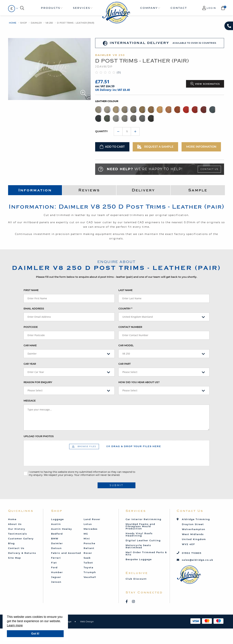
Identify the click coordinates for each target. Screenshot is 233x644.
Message (30, 401)
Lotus (88, 524)
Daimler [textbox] (32, 354)
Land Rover (92, 519)
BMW (55, 539)
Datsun (56, 548)
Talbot (88, 563)
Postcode (31, 327)
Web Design (87, 621)
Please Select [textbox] (130, 372)
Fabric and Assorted (66, 553)
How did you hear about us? (139, 382)
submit (116, 485)
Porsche (89, 543)
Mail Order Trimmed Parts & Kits (146, 553)
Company (149, 8)
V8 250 (49, 23)
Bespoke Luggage (139, 559)
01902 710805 (192, 553)
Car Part (125, 364)
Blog (11, 543)
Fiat (54, 563)
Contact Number (130, 327)
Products (51, 8)
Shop (23, 23)
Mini (87, 539)
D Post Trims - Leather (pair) (76, 23)
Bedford (57, 534)
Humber (57, 572)
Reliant (89, 548)
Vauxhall (90, 577)
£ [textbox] (12, 9)
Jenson (56, 582)
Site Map (15, 558)
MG (86, 534)
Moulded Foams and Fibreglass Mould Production (140, 526)
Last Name (125, 290)
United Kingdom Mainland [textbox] (138, 317)
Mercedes (91, 529)
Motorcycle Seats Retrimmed (138, 546)
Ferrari (56, 558)
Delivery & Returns (22, 553)
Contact (179, 8)
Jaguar (56, 577)
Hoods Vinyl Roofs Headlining (139, 534)
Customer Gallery (21, 539)
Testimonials (18, 534)
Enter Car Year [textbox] (36, 372)
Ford (54, 567)
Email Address (34, 309)
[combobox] (12, 9)
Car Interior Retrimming (144, 519)
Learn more (15, 625)
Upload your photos (39, 436)
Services (82, 8)
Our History (17, 529)
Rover (88, 553)
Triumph (90, 572)
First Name (31, 290)
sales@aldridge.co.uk (198, 560)
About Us (15, 524)
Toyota (89, 567)
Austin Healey (62, 529)
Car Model (126, 345)
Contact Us (209, 169)
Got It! (35, 634)
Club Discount (136, 579)
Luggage (57, 519)
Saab (87, 558)
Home (13, 23)
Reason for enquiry (38, 382)
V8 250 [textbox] (126, 354)
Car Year (30, 364)
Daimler (36, 23)
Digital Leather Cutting (143, 540)
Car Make (30, 345)
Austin (56, 524)
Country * (125, 309)
